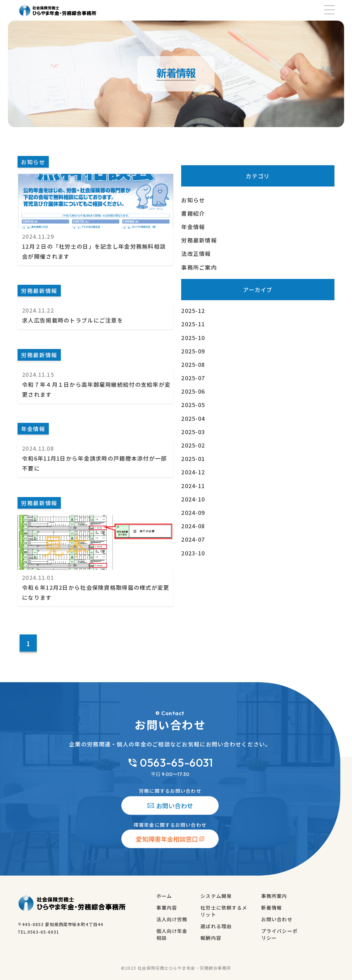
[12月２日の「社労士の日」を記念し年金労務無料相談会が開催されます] (62, 266)
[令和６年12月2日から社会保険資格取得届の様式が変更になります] (62, 476)
